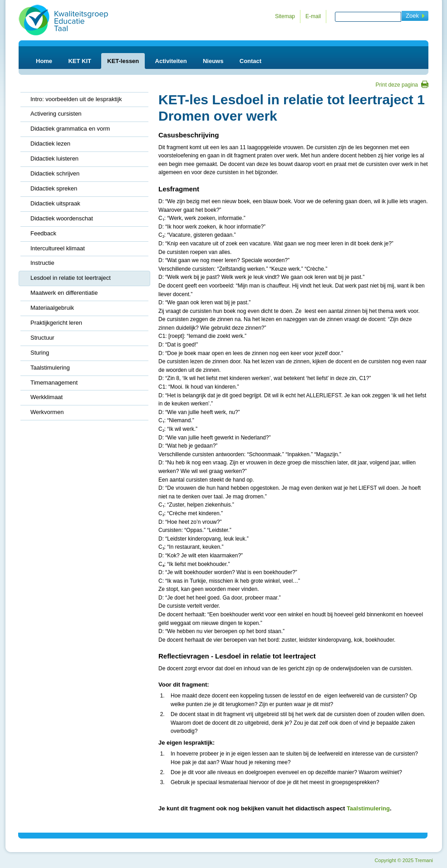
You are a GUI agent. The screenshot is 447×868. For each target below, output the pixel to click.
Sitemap (285, 16)
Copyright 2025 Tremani (404, 860)
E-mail (313, 16)
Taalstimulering (368, 808)
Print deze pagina (397, 85)
